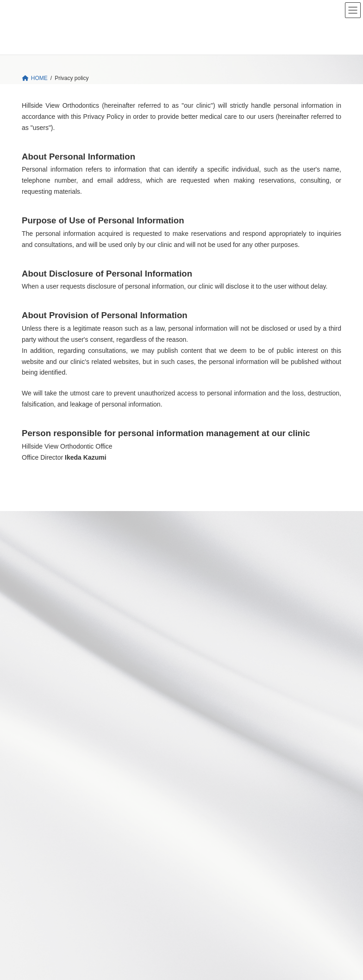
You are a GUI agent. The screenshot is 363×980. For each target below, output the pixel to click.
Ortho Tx (205, 582)
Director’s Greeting (56, 800)
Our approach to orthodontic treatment (247, 596)
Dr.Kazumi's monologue (56, 858)
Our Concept (210, 567)
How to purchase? (55, 917)
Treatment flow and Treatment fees (243, 757)
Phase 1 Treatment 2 (253, 692)
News (201, 552)
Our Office (40, 785)
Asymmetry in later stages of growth (249, 743)
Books (35, 873)
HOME (202, 537)
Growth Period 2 (270, 640)
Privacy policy (44, 932)
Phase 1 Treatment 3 (231, 710)
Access (36, 829)
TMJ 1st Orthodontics (59, 902)
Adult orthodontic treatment (238, 661)
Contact (37, 844)
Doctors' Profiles (53, 814)
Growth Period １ (250, 615)
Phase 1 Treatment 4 (249, 728)
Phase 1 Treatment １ (250, 676)
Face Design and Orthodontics (70, 888)
